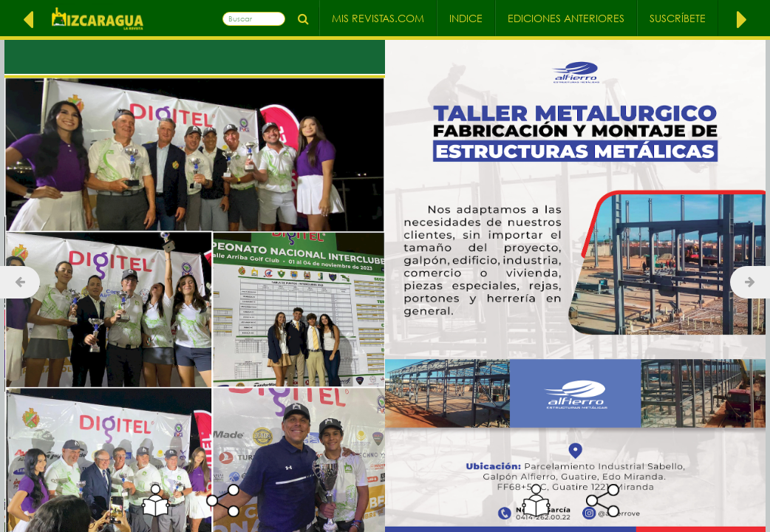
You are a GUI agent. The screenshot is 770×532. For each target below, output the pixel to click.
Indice (466, 18)
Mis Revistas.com (378, 18)
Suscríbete (678, 18)
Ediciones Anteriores (566, 18)
